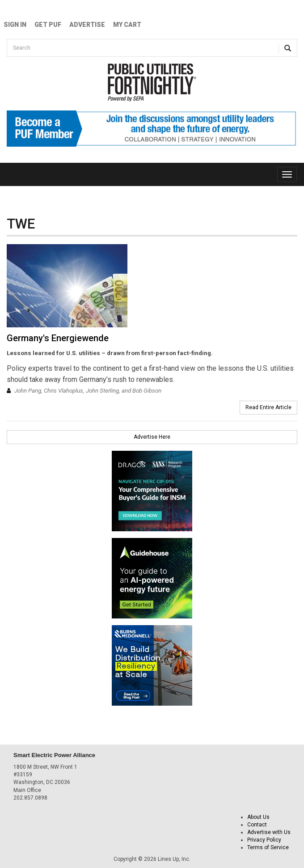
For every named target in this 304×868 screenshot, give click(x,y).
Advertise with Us (269, 832)
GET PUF (48, 25)
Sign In (15, 25)
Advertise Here (152, 437)
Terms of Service (268, 847)
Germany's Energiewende (58, 338)
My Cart (127, 25)
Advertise (87, 25)
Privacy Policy (264, 840)
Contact (257, 825)
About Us (258, 817)
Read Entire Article (268, 407)
